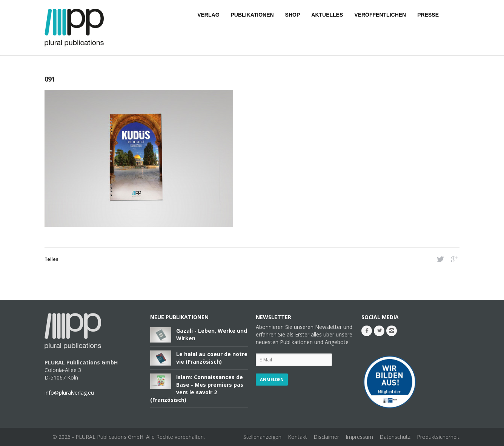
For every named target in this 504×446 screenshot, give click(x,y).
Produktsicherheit (438, 437)
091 (50, 79)
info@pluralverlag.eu (69, 393)
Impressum (359, 437)
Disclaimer (326, 437)
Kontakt (297, 437)
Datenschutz (395, 437)
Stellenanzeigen (262, 437)
